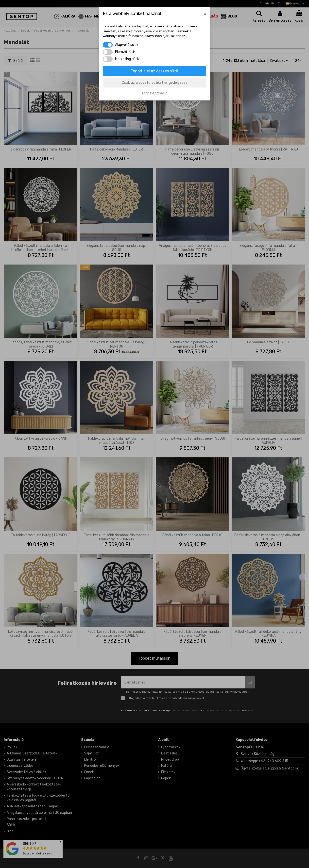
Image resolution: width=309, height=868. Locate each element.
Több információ (154, 93)
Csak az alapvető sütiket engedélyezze (155, 83)
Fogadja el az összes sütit (155, 71)
